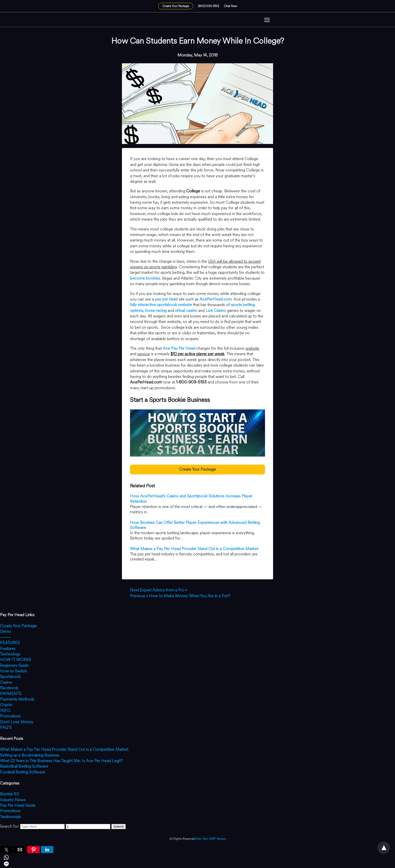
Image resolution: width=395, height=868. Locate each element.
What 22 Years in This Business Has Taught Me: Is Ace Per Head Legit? (61, 761)
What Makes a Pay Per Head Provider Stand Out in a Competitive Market (194, 549)
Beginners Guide (14, 665)
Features (8, 649)
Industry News (13, 800)
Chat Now (231, 6)
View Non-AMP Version (210, 839)
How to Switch (13, 671)
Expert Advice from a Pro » (159, 590)
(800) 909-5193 (209, 6)
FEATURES (10, 643)
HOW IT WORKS (15, 660)
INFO (5, 711)
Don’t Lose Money (17, 722)
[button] (267, 21)
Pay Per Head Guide (18, 805)
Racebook (9, 688)
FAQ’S (6, 727)
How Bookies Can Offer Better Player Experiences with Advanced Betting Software (195, 525)
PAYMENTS (11, 694)
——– (6, 637)
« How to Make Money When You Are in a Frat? (180, 596)
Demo (6, 631)
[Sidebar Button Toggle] (267, 21)
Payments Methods (17, 699)
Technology (10, 654)
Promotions (10, 716)
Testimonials (10, 817)
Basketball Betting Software (24, 766)
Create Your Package (176, 6)
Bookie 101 (9, 794)
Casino (6, 682)
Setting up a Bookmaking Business (30, 755)
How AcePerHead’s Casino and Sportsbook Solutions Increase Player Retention (191, 499)
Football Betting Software (23, 772)
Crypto (6, 705)
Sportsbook (10, 677)
